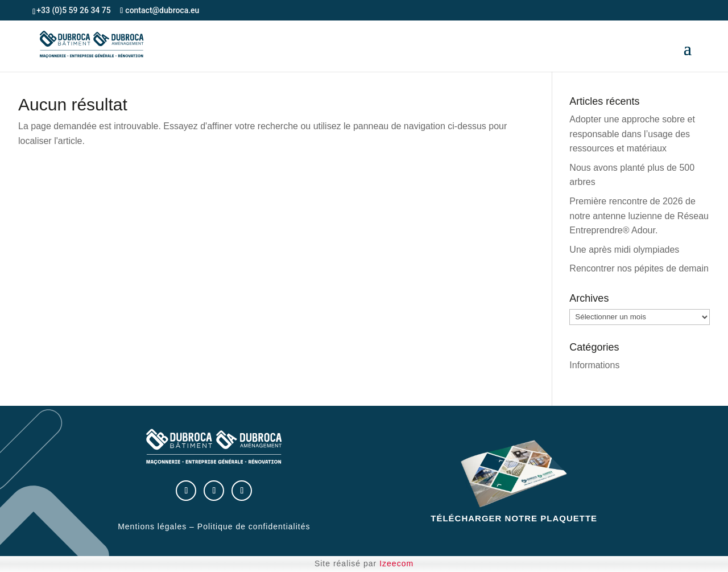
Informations (594, 365)
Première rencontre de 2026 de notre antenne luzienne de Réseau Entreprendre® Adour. (639, 216)
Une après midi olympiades (624, 250)
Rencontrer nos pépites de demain (639, 268)
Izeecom (396, 563)
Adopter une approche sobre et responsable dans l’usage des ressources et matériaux (632, 134)
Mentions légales (152, 526)
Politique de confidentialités (254, 526)
